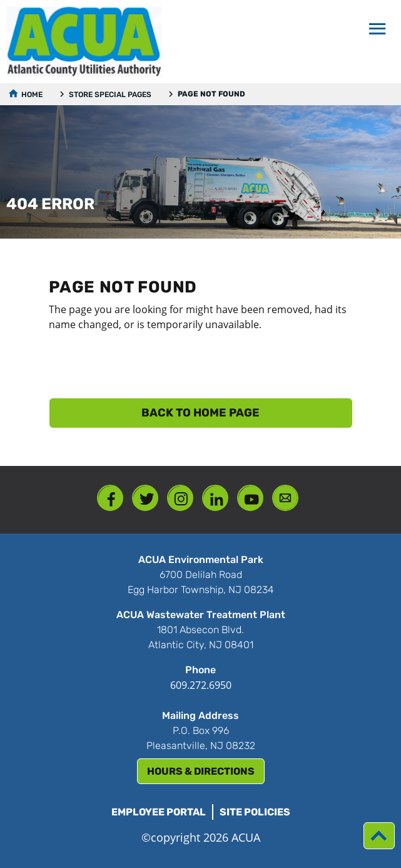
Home (32, 95)
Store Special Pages (110, 95)
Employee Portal (159, 812)
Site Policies (255, 812)
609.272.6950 (201, 685)
